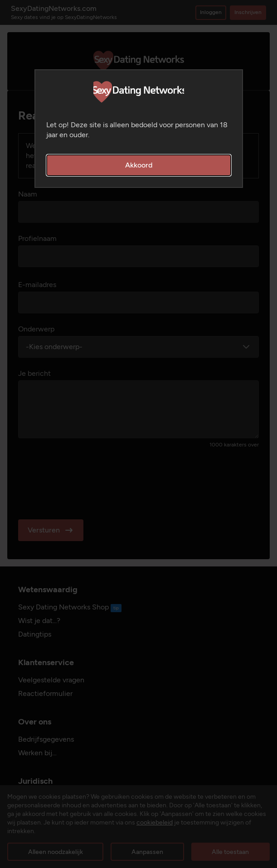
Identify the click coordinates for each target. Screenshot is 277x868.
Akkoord (139, 165)
